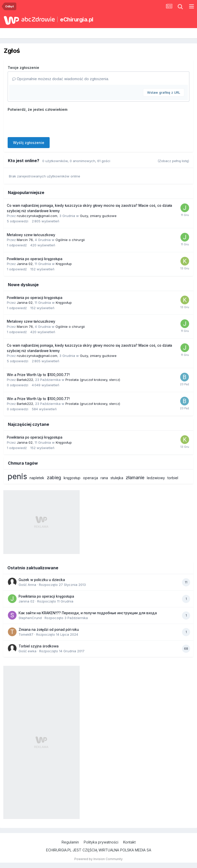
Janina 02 (25, 264)
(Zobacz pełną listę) (173, 161)
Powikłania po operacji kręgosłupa (35, 259)
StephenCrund (30, 618)
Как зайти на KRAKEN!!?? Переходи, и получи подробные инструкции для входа (88, 613)
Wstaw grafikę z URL (164, 92)
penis (17, 476)
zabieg (54, 478)
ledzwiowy (156, 478)
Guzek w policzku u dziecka (42, 580)
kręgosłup (72, 478)
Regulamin (70, 842)
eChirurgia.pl (77, 19)
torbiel (173, 478)
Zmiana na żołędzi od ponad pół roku (49, 630)
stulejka (117, 478)
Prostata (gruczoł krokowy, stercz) (93, 380)
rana (104, 478)
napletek (37, 478)
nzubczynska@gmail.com (37, 216)
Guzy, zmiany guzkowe (98, 216)
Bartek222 (25, 380)
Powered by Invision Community (99, 859)
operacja (90, 478)
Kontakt (129, 842)
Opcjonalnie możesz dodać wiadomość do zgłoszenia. (61, 79)
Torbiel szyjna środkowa (39, 646)
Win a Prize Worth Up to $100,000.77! (38, 375)
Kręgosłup (64, 264)
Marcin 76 (25, 240)
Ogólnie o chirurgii (70, 240)
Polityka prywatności (101, 842)
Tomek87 (26, 634)
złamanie (135, 478)
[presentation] (46, 123)
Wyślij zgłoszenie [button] (29, 143)
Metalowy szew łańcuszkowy (31, 235)
